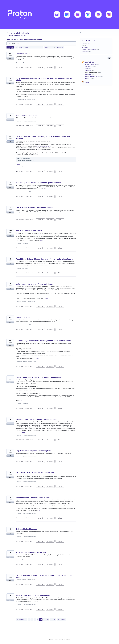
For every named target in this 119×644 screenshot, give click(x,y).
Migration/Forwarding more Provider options (34, 451)
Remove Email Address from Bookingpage (33, 595)
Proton (87, 82)
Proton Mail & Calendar (91, 73)
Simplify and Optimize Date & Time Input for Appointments (39, 377)
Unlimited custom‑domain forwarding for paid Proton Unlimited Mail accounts (43, 138)
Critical (61, 68)
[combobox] (95, 58)
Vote (10, 58)
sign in (95, 33)
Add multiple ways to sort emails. (29, 231)
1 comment (18, 99)
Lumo (86, 68)
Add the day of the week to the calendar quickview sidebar (39, 183)
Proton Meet (88, 75)
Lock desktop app (23, 54)
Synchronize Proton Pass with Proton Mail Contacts (36, 419)
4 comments (19, 325)
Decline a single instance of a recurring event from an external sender (44, 341)
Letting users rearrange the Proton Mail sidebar (35, 284)
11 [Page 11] (44, 620)
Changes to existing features (29, 99)
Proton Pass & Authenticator (92, 77)
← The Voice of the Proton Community (16, 35)
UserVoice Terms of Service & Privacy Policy (60, 640)
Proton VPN (88, 79)
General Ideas (89, 66)
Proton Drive (88, 70)
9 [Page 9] (38, 620)
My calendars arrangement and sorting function (35, 472)
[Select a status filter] (50, 47)
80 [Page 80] (55, 620)
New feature (26, 63)
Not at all (41, 68)
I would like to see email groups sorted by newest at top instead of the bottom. (44, 576)
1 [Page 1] (26, 620)
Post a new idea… (86, 43)
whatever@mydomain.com (43, 146)
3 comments (19, 243)
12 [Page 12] (48, 620)
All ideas (84, 45)
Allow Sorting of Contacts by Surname (31, 552)
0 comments (19, 121)
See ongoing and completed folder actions (33, 497)
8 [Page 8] (35, 620)
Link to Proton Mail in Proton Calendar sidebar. (34, 208)
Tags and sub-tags (23, 317)
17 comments (19, 362)
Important (51, 68)
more (19, 164)
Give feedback (89, 62)
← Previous (20, 620)
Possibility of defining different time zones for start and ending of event (44, 259)
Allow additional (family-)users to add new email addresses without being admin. (45, 79)
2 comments (19, 403)
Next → (63, 620)
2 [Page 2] (29, 620)
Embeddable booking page (26, 529)
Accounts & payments (90, 64)
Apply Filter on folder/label (26, 115)
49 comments (19, 63)
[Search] (109, 58)
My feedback (60, 47)
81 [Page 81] (58, 620)
